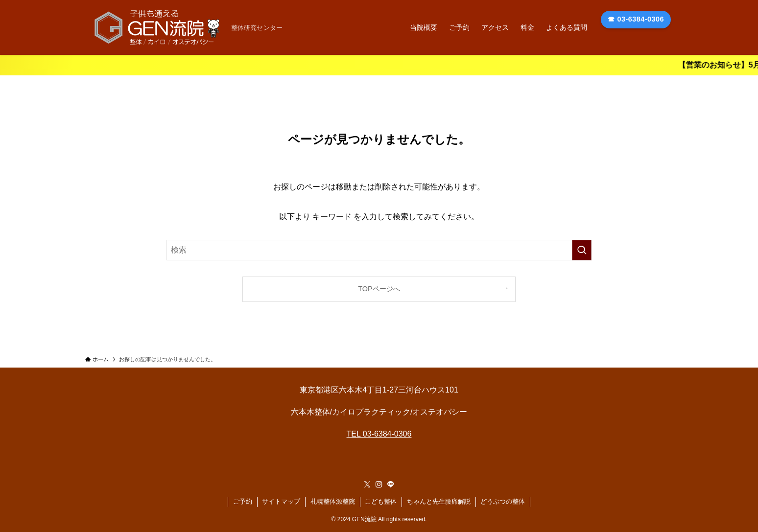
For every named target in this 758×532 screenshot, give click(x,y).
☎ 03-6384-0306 (636, 19)
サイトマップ (281, 501)
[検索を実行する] (582, 250)
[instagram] (379, 485)
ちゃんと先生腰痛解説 (439, 501)
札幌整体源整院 (333, 501)
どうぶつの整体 (503, 501)
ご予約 (243, 501)
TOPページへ (379, 289)
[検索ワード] (379, 250)
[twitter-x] (367, 485)
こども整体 (381, 501)
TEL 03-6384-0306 (379, 434)
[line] (391, 485)
